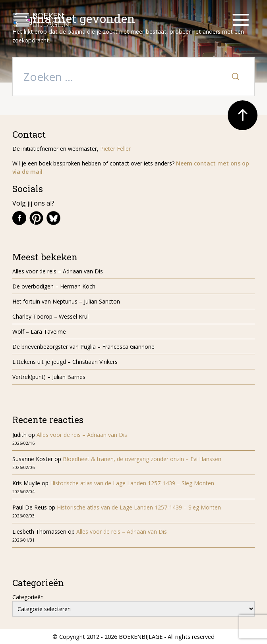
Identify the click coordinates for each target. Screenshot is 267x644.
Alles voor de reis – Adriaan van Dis (58, 271)
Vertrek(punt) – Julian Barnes (49, 377)
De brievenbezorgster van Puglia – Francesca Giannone (83, 347)
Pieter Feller (115, 149)
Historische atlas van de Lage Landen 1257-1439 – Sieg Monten (132, 483)
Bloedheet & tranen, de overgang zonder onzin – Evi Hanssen (142, 459)
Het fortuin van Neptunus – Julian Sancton (66, 301)
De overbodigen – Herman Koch (54, 286)
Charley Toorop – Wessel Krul (50, 316)
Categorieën (28, 597)
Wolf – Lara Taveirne (39, 332)
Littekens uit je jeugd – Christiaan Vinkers (65, 362)
